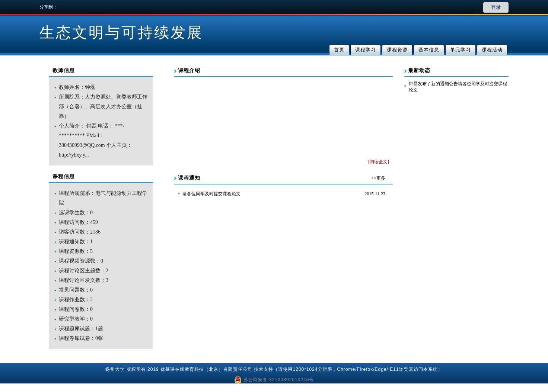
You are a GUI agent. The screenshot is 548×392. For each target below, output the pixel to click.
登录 (496, 7)
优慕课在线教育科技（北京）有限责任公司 (206, 369)
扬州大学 (115, 369)
